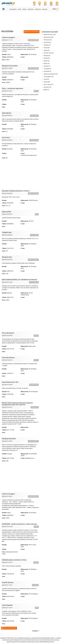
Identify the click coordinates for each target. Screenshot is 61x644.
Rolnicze (35, 585)
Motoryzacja (34, 282)
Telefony (47, 45)
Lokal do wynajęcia (8, 37)
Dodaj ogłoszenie (32, 32)
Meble (47, 90)
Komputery (35, 407)
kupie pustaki (7, 212)
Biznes (24, 9)
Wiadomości (13, 9)
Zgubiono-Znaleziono (51, 74)
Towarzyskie (34, 140)
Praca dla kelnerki (8, 333)
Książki (47, 58)
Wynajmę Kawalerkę (9, 439)
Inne (37, 214)
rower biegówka (7, 605)
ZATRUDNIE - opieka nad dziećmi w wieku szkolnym (20, 524)
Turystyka (48, 69)
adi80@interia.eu (30, 458)
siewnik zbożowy (8, 582)
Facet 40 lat (6, 138)
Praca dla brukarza (8, 358)
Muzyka (47, 56)
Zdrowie (47, 66)
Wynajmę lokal (7, 257)
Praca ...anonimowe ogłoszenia (13, 88)
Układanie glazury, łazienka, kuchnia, (14, 560)
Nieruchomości (33, 40)
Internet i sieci (49, 53)
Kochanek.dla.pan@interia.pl (29, 155)
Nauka (47, 61)
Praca (36, 91)
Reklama (45, 9)
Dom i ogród (34, 116)
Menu (55, 9)
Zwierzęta (48, 71)
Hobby (47, 50)
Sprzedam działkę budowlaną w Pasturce (16, 191)
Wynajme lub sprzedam (10, 66)
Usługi (36, 562)
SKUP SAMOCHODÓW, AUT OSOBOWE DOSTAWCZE (20, 280)
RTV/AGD (47, 42)
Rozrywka (31, 9)
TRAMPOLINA (7, 232)
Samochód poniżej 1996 (10, 382)
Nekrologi (38, 9)
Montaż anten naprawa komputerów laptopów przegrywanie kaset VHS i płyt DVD (17, 404)
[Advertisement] (31, 21)
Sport (19, 9)
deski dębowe (7, 113)
